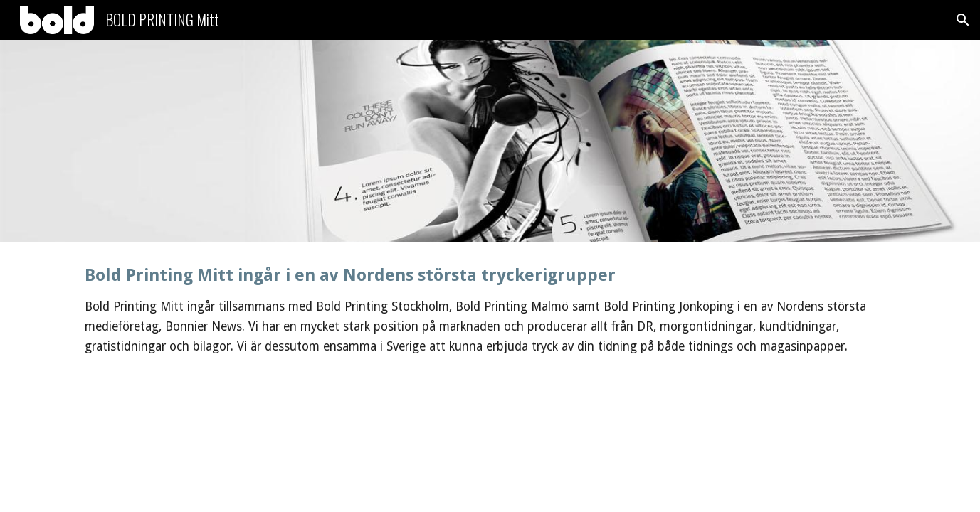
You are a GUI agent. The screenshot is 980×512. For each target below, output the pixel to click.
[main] (490, 310)
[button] (963, 20)
